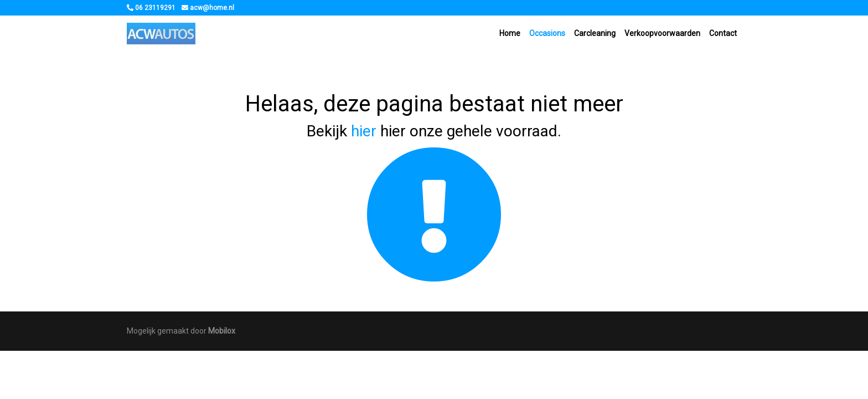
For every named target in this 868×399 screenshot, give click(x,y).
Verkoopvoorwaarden (662, 33)
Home (510, 33)
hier (364, 131)
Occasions (547, 33)
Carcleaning (595, 33)
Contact (723, 33)
